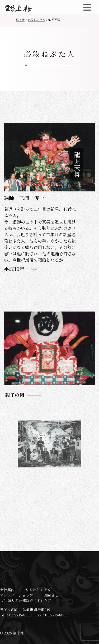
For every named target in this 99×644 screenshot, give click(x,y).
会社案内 (7, 590)
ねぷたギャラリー (40, 590)
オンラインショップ (17, 595)
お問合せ (51, 595)
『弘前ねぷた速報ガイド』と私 (26, 601)
